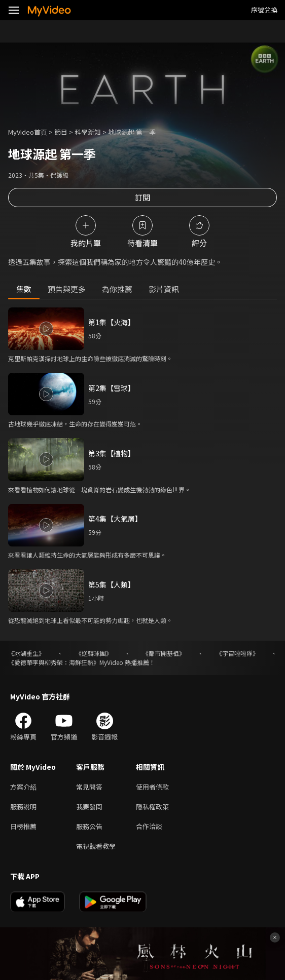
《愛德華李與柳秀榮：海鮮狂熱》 (54, 662)
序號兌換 (264, 10)
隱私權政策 (152, 807)
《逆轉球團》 (94, 653)
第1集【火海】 (112, 322)
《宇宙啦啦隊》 (237, 653)
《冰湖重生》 (26, 653)
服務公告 (89, 826)
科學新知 (88, 132)
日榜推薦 (23, 826)
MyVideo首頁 (28, 132)
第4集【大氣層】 (115, 519)
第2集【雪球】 (112, 388)
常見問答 (89, 787)
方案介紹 (23, 787)
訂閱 (142, 197)
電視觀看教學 (96, 846)
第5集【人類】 (112, 584)
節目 (61, 132)
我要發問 (89, 807)
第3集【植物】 (112, 453)
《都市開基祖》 (164, 653)
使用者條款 (152, 787)
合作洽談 (149, 826)
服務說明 (23, 807)
